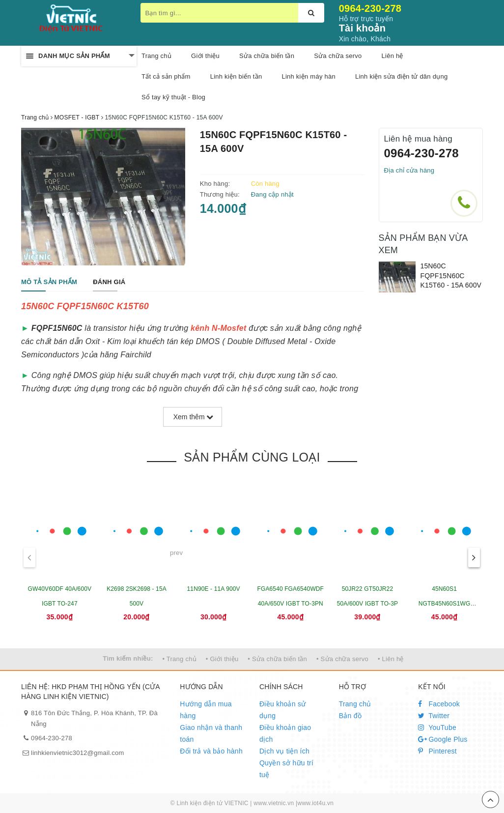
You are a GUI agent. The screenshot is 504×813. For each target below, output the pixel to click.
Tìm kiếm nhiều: (128, 658)
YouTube (437, 727)
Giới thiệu (205, 56)
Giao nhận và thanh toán (211, 733)
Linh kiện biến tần (236, 76)
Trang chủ (355, 704)
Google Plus (443, 739)
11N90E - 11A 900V (214, 589)
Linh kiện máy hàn (308, 76)
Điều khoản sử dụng (282, 710)
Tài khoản (362, 28)
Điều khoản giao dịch (285, 733)
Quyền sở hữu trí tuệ (286, 769)
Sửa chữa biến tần (267, 56)
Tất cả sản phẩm (166, 76)
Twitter (434, 716)
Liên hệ (392, 56)
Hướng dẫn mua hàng (206, 710)
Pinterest (437, 751)
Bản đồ (350, 716)
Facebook (439, 704)
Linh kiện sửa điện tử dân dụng (401, 76)
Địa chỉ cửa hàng (409, 170)
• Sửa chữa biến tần (277, 659)
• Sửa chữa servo (342, 659)
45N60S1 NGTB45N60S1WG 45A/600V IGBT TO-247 (445, 604)
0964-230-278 (370, 8)
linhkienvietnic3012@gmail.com (78, 753)
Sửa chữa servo (338, 56)
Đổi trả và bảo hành (211, 751)
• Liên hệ (391, 659)
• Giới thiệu (222, 659)
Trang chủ (156, 56)
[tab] (49, 282)
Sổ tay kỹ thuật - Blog (173, 97)
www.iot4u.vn (315, 803)
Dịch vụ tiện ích (284, 751)
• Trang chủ (179, 659)
